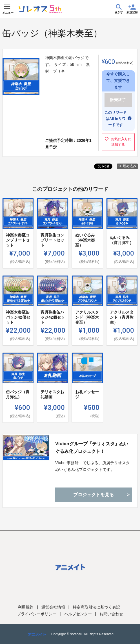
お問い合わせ (111, 614)
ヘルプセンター (78, 614)
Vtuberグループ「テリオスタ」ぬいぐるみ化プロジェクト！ (92, 448)
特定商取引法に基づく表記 (96, 607)
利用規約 (26, 607)
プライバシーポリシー (37, 614)
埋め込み (127, 166)
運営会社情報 (53, 607)
